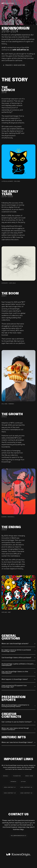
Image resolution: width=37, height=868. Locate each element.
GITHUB (23, 782)
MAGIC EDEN (29, 776)
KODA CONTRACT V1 (10, 787)
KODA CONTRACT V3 (10, 793)
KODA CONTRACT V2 (26, 787)
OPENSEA (13, 782)
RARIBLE (6, 776)
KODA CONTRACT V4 (26, 793)
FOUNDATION (17, 776)
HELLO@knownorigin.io (19, 836)
